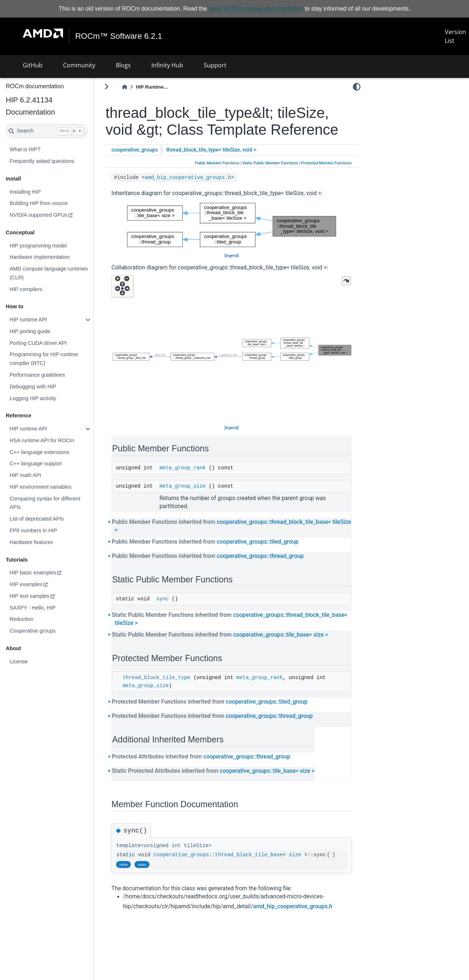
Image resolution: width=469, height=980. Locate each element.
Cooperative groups (33, 631)
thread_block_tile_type (156, 678)
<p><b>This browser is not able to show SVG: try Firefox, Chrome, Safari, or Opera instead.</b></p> (232, 225)
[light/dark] (357, 87)
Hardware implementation (40, 257)
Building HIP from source (39, 203)
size (295, 855)
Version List (455, 36)
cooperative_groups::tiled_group (257, 542)
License (19, 662)
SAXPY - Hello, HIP (32, 607)
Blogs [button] (123, 65)
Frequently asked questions (42, 161)
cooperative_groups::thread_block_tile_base (218, 855)
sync (163, 599)
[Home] (125, 87)
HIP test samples (29, 596)
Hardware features (31, 542)
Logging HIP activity (33, 398)
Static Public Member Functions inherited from (230, 619)
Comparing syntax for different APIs (45, 503)
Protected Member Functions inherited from (210, 702)
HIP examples (26, 584)
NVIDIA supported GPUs (38, 215)
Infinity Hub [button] (167, 65)
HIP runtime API (28, 320)
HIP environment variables (40, 487)
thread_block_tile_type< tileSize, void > (211, 150)
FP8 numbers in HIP (33, 530)
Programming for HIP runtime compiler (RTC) (44, 359)
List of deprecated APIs (37, 519)
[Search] (47, 131)
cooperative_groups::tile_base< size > (280, 635)
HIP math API (25, 475)
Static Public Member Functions (270, 163)
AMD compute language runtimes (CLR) (49, 273)
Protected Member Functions (326, 163)
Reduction (21, 619)
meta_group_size (182, 486)
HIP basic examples (33, 573)
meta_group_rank (182, 468)
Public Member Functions (217, 163)
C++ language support (36, 463)
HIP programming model (38, 246)
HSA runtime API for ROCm (42, 440)
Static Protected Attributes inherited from (213, 771)
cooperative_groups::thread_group (260, 556)
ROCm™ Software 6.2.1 (119, 36)
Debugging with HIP (33, 387)
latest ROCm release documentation (256, 9)
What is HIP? (25, 149)
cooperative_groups (135, 150)
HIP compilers (26, 289)
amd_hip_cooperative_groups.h (188, 178)
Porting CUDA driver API (38, 343)
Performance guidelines (37, 375)
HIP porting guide (30, 331)
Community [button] (79, 65)
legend (232, 256)
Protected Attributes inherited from (201, 757)
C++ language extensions (39, 452)
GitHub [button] (33, 65)
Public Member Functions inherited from (231, 526)
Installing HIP (25, 191)
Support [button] (215, 65)
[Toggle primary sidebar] (106, 87)
